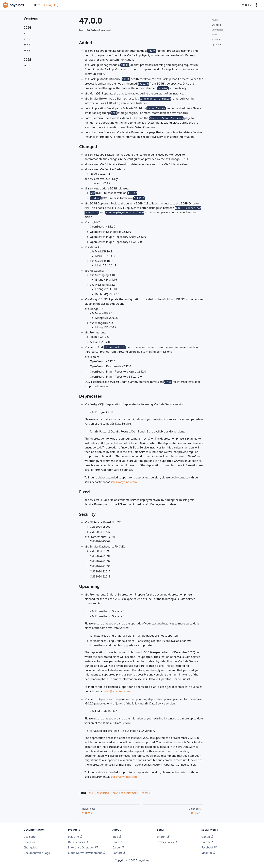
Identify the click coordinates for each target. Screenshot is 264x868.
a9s (91, 793)
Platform (75, 837)
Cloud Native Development (86, 853)
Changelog (51, 5)
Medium (208, 853)
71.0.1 (27, 33)
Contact (119, 853)
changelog (103, 793)
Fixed (214, 35)
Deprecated (218, 30)
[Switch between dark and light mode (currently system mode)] (257, 5)
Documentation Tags (37, 853)
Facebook (209, 847)
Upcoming (217, 44)
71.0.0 (27, 39)
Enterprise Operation (83, 847)
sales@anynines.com (124, 482)
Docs (37, 5)
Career (118, 847)
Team (117, 842)
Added (215, 20)
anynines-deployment (125, 793)
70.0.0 (27, 45)
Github (207, 837)
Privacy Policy (167, 842)
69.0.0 (27, 51)
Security (216, 39)
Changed (216, 25)
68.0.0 (27, 65)
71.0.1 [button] (245, 5)
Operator (29, 842)
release (146, 793)
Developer (30, 837)
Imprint (163, 837)
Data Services (78, 842)
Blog (117, 837)
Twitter (207, 842)
